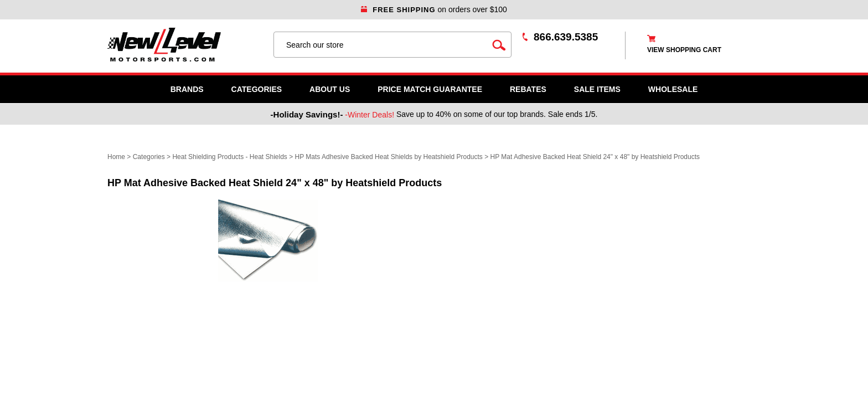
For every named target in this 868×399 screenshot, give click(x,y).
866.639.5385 (566, 37)
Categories (257, 89)
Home (116, 157)
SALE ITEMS (597, 89)
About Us (330, 89)
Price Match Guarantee (430, 89)
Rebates (528, 89)
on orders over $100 (434, 9)
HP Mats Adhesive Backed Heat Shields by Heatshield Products (389, 157)
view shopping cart (684, 50)
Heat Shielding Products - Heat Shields (229, 157)
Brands (187, 89)
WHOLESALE (673, 89)
